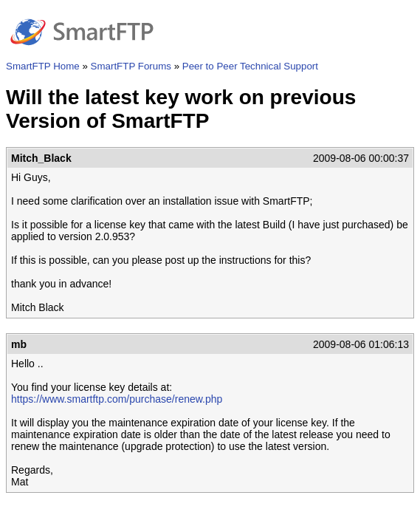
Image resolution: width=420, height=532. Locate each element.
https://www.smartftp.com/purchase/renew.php (117, 399)
